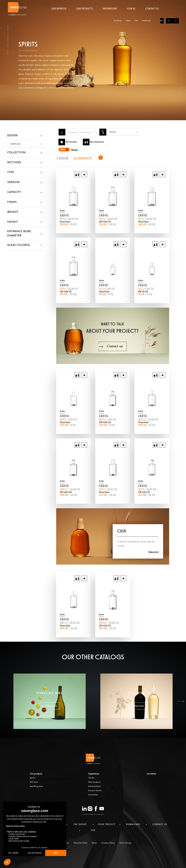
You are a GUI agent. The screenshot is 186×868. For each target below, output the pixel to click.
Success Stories (95, 791)
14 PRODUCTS (83, 159)
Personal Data (81, 843)
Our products (84, 14)
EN (161, 3)
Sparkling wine (36, 786)
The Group (118, 3)
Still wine (34, 782)
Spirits (33, 778)
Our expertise (59, 14)
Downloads (146, 3)
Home (8, 52)
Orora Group (125, 843)
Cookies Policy (108, 843)
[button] (181, 701)
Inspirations (110, 14)
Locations (152, 774)
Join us (131, 14)
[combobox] (124, 132)
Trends (91, 778)
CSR (136, 3)
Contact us (152, 14)
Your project (107, 824)
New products (94, 782)
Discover (154, 552)
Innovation (93, 795)
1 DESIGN (62, 159)
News (128, 3)
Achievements (95, 786)
